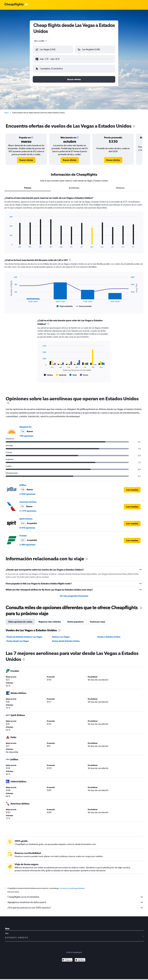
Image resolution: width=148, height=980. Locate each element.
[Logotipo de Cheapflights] (14, 5)
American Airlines (28, 499)
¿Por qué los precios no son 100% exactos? (75, 905)
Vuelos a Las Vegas (61, 634)
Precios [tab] (28, 185)
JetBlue (23, 483)
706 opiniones (26, 433)
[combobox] (41, 41)
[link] (26, 158)
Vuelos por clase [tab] (98, 619)
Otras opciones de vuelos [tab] (20, 619)
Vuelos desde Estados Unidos (66, 639)
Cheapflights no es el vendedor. (75, 895)
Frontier (23, 533)
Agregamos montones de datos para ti (75, 900)
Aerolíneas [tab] (74, 185)
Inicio (7, 110)
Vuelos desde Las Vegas (18, 639)
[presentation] (134, 124)
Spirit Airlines (26, 516)
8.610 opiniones (27, 525)
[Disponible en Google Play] (67, 958)
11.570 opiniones (28, 508)
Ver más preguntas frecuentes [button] (74, 593)
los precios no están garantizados (72, 886)
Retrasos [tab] (120, 185)
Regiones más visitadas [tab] (50, 619)
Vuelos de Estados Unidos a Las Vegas (24, 634)
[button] (52, 58)
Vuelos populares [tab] (75, 619)
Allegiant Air (26, 424)
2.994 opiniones (27, 542)
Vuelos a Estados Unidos (109, 634)
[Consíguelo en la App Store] (80, 958)
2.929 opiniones (27, 492)
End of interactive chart (8, 243)
